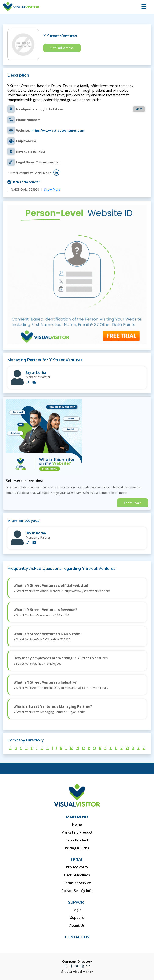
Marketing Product (77, 832)
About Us (77, 925)
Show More (52, 189)
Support (77, 918)
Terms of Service (77, 883)
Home (77, 824)
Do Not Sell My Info (77, 891)
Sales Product (77, 840)
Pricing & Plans (77, 848)
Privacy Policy (77, 867)
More (139, 109)
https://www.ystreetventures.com (58, 130)
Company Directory (77, 961)
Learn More (133, 503)
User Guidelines (77, 875)
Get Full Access (62, 48)
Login (77, 910)
